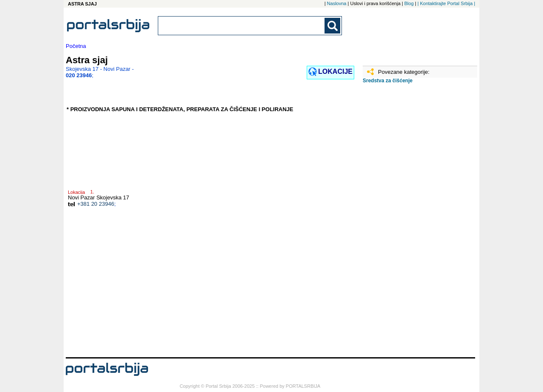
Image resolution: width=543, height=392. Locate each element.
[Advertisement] (405, 224)
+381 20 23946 (96, 204)
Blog (409, 3)
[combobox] (242, 26)
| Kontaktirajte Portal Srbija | (446, 3)
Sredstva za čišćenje (388, 81)
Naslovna (337, 3)
